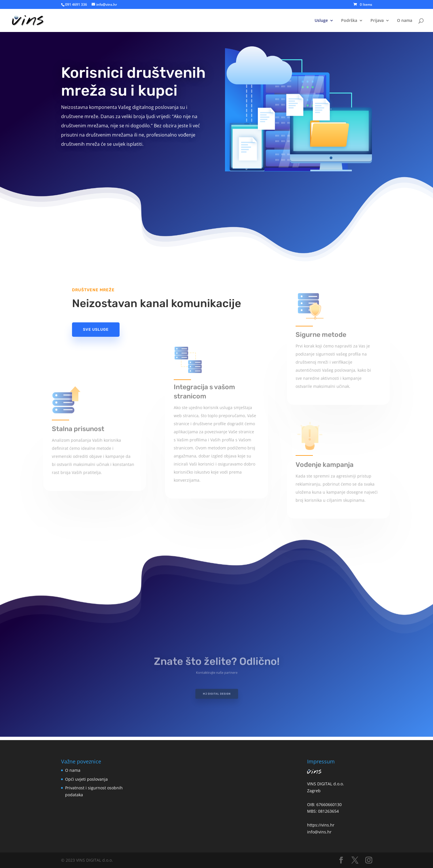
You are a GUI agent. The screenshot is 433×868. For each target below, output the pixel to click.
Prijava (377, 21)
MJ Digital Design (217, 692)
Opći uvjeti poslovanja (86, 779)
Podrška (349, 21)
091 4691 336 (76, 4)
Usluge (321, 21)
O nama (405, 21)
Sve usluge (96, 329)
